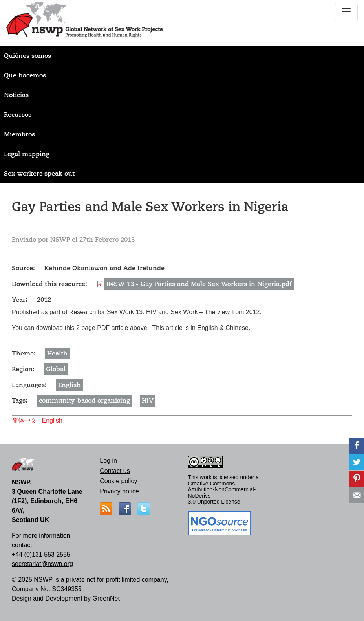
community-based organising (84, 401)
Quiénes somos (27, 56)
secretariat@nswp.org (42, 564)
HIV (148, 401)
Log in (108, 461)
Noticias (16, 95)
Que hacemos (25, 75)
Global (56, 369)
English (70, 385)
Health (57, 354)
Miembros (19, 134)
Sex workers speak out (39, 174)
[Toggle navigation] (346, 12)
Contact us (115, 471)
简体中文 (24, 420)
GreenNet (106, 598)
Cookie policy (118, 481)
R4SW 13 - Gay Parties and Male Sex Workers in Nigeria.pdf (199, 284)
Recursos (18, 115)
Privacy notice (119, 491)
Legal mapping (27, 154)
